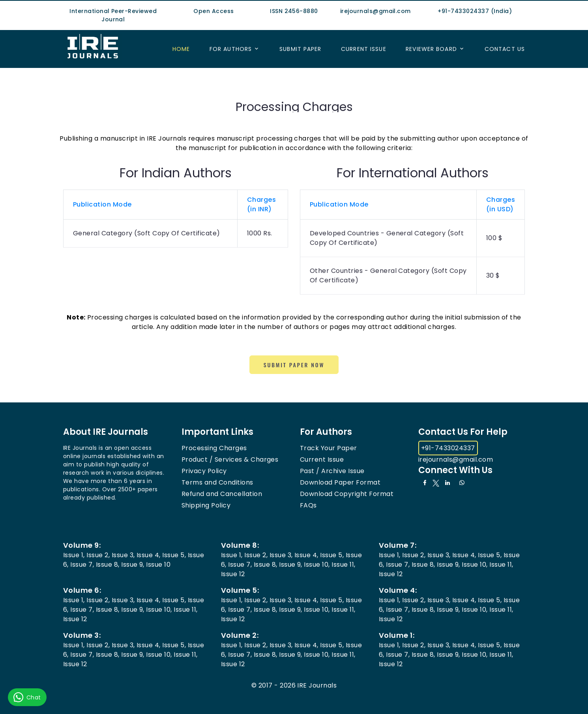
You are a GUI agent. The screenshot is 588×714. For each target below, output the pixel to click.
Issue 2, (98, 555)
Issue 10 (158, 565)
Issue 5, (174, 555)
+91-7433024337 (448, 448)
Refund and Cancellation (222, 494)
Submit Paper (300, 49)
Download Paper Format (340, 482)
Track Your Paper (329, 448)
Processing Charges (214, 448)
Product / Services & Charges (230, 459)
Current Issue (364, 49)
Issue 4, (149, 555)
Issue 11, (343, 565)
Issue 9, (133, 565)
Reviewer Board (431, 49)
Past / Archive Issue (332, 471)
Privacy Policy (204, 471)
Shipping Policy (206, 505)
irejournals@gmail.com (456, 459)
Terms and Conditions (217, 482)
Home (181, 49)
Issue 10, (317, 565)
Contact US (505, 49)
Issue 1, (74, 555)
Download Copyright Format (347, 494)
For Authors (231, 49)
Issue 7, (82, 565)
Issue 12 (233, 574)
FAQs (308, 505)
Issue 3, (123, 555)
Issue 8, (108, 565)
